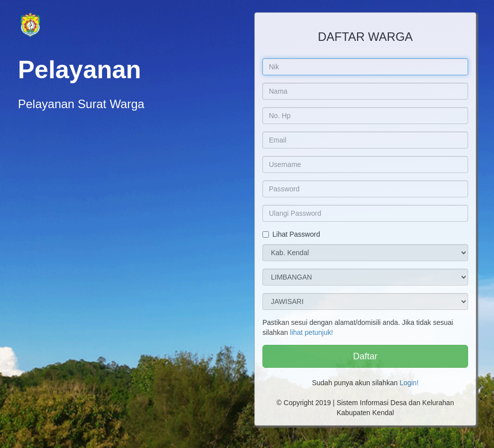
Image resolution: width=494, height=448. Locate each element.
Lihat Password (291, 234)
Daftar (365, 356)
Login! (409, 383)
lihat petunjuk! (311, 332)
